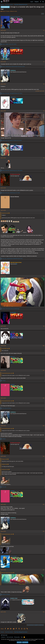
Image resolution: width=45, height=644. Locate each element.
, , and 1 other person (12, 170)
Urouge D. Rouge (15, 48)
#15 (44, 504)
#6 (44, 188)
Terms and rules (10, 637)
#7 (44, 210)
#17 (44, 570)
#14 (44, 456)
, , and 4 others (9, 44)
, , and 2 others (14, 67)
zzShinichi (13, 97)
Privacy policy (17, 637)
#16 (44, 531)
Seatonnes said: (5, 213)
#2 (44, 62)
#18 (44, 612)
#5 (44, 158)
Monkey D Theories (6, 11)
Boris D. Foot (14, 144)
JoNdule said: (4, 464)
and (7, 408)
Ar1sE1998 (13, 313)
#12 (44, 398)
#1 (44, 30)
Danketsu (13, 332)
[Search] (43, 2)
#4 (44, 111)
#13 (44, 426)
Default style (4, 635)
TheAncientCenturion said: (7, 373)
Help (22, 637)
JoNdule (12, 384)
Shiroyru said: (4, 459)
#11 (44, 370)
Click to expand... (23, 584)
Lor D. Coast (13, 556)
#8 (44, 276)
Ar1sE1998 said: (5, 348)
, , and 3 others (11, 193)
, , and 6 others (12, 93)
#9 (44, 326)
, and (12, 259)
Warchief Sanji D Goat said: (7, 573)
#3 (44, 84)
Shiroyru (13, 357)
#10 (44, 346)
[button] (2, 2)
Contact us (3, 637)
